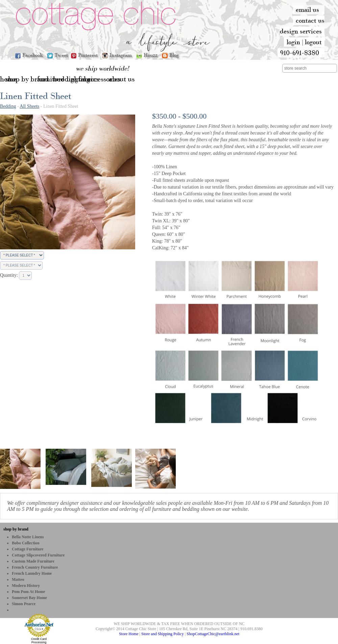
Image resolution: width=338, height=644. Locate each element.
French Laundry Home (32, 573)
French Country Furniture (35, 567)
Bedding (8, 106)
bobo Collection (26, 543)
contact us (310, 20)
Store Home (129, 634)
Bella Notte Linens (28, 537)
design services (301, 31)
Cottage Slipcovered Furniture (38, 555)
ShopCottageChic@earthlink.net (213, 634)
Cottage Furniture (28, 549)
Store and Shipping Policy (163, 634)
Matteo (18, 579)
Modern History (26, 586)
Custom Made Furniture (33, 561)
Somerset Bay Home (29, 598)
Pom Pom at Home (28, 592)
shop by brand (16, 529)
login (293, 42)
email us (307, 9)
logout (313, 42)
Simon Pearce (24, 604)
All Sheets (29, 106)
